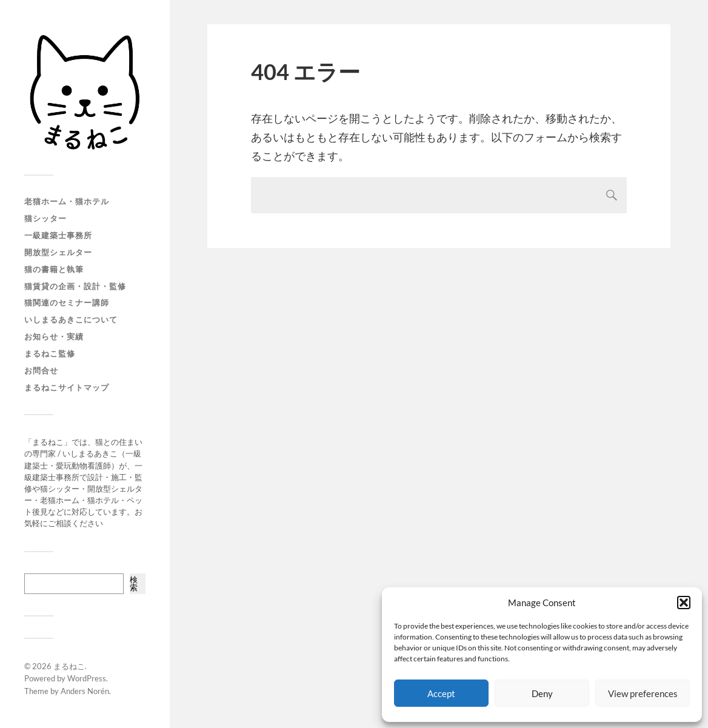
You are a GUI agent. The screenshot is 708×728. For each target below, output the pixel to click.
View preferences (643, 693)
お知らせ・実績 (54, 336)
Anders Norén (85, 691)
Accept (441, 693)
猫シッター (45, 218)
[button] (684, 603)
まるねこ (69, 666)
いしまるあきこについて (71, 319)
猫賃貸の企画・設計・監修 (75, 286)
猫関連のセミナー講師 (67, 302)
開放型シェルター (58, 252)
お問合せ (41, 370)
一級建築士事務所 (58, 235)
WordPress (87, 678)
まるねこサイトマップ (67, 387)
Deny (542, 693)
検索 (134, 583)
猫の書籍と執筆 (54, 269)
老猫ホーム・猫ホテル (67, 201)
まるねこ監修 (50, 353)
